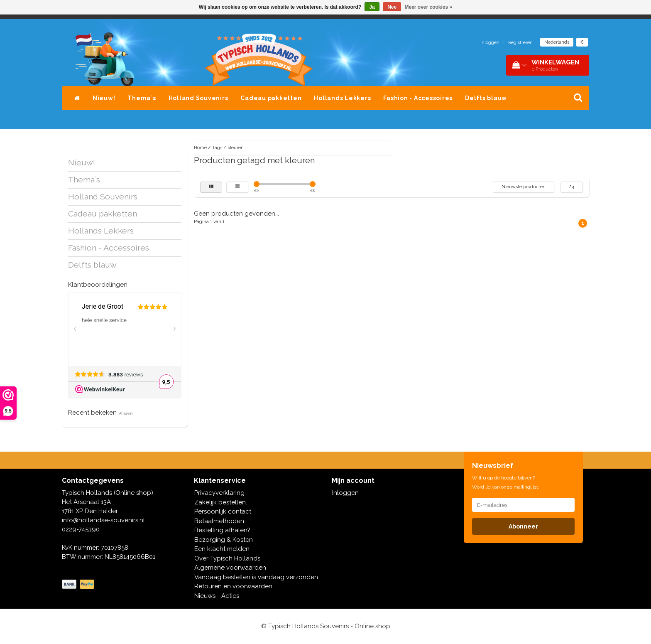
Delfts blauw (486, 98)
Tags (217, 148)
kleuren (236, 148)
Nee (392, 7)
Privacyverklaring (219, 493)
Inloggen (490, 43)
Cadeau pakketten (271, 98)
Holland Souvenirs (198, 98)
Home (200, 148)
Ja (372, 7)
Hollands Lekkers (342, 98)
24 (572, 187)
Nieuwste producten (524, 187)
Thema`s (142, 98)
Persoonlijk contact (223, 511)
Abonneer (523, 526)
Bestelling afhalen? (222, 530)
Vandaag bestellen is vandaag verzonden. (257, 577)
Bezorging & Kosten (224, 540)
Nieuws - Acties (217, 596)
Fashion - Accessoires (418, 98)
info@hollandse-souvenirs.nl (103, 520)
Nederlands (557, 42)
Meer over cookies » (429, 7)
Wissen (126, 413)
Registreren (520, 43)
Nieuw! (104, 98)
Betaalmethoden (219, 521)
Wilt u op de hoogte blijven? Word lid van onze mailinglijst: (506, 482)
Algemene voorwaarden (230, 568)
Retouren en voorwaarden (233, 586)
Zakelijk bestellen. (221, 502)
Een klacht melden (222, 549)
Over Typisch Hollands (227, 558)
